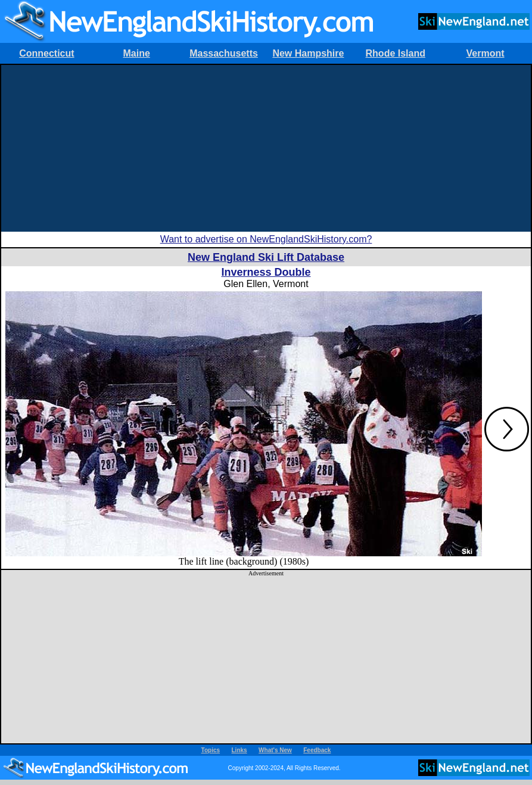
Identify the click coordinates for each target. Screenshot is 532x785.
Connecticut (46, 53)
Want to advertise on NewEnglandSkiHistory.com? (266, 239)
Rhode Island (396, 53)
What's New (275, 750)
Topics (211, 750)
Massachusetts (224, 53)
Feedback (317, 750)
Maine (137, 53)
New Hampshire (308, 53)
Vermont (486, 53)
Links (239, 750)
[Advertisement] (266, 148)
